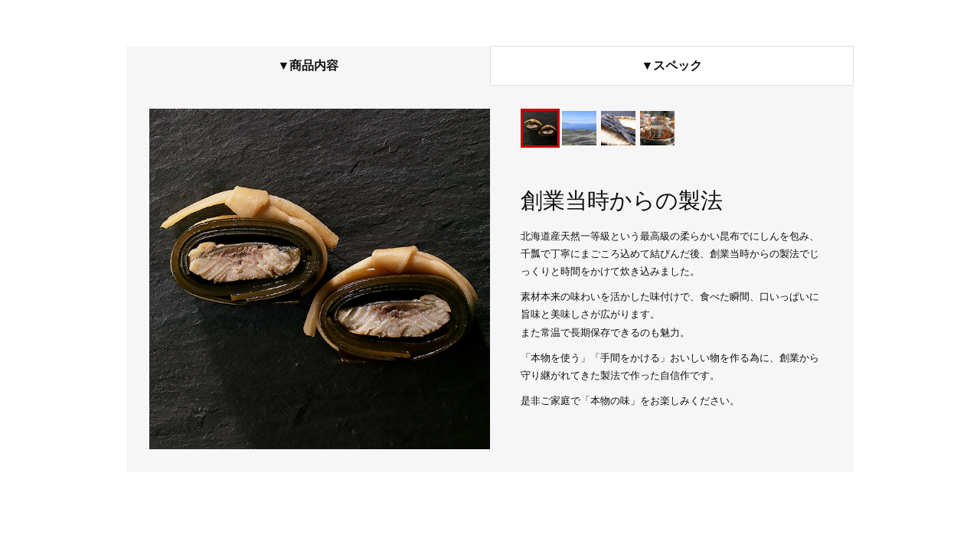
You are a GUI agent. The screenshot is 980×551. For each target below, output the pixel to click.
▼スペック (672, 65)
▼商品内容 (309, 65)
